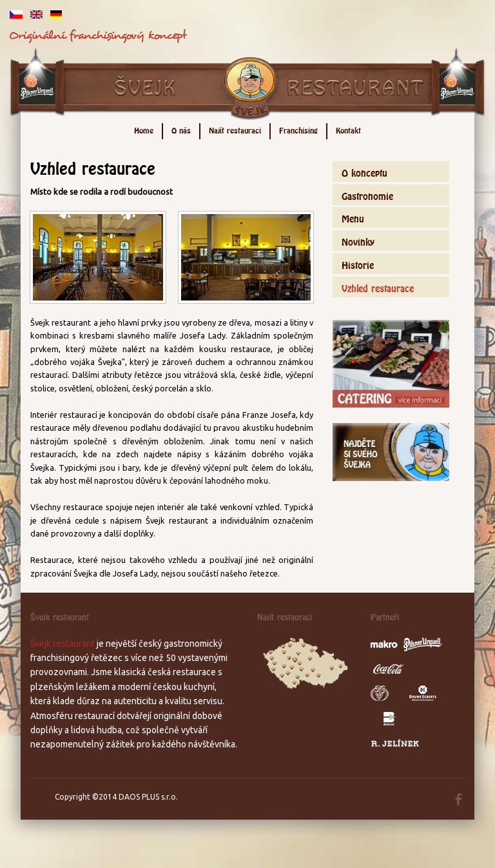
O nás (181, 129)
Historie (358, 263)
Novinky (358, 240)
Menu (353, 217)
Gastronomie (367, 194)
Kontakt (348, 129)
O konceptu (364, 171)
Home (144, 129)
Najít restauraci (235, 129)
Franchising (298, 129)
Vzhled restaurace (378, 287)
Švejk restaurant (63, 644)
